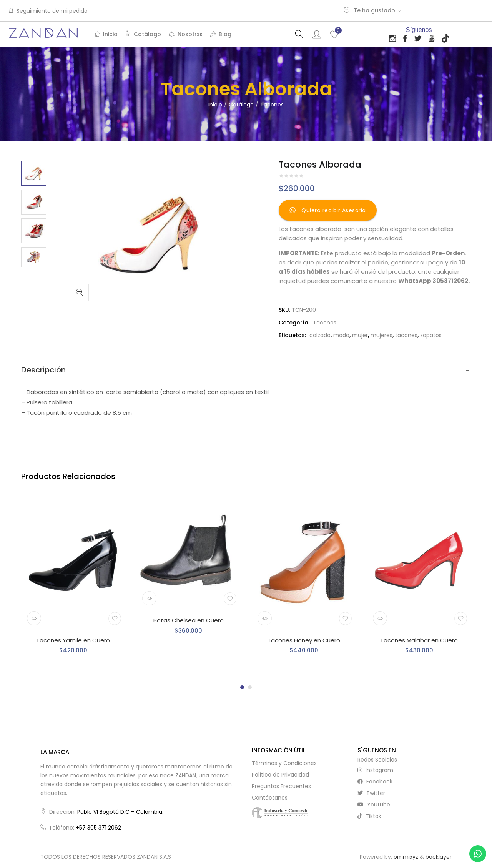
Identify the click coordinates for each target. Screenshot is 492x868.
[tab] (246, 370)
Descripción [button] (246, 370)
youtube (374, 805)
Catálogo (143, 34)
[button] (80, 293)
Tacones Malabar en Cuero (419, 640)
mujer (360, 335)
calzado (320, 335)
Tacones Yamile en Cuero (73, 640)
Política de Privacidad (280, 775)
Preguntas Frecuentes (281, 786)
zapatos (431, 335)
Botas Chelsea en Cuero (189, 620)
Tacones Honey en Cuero (304, 640)
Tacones (272, 105)
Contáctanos (270, 798)
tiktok (369, 816)
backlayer (439, 857)
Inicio (106, 34)
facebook (375, 782)
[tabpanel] (73, 582)
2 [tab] (250, 687)
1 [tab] (242, 687)
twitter (371, 793)
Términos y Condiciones (284, 763)
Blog (221, 34)
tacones (406, 335)
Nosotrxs (186, 34)
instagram (375, 770)
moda (341, 335)
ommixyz (406, 857)
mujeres (381, 335)
